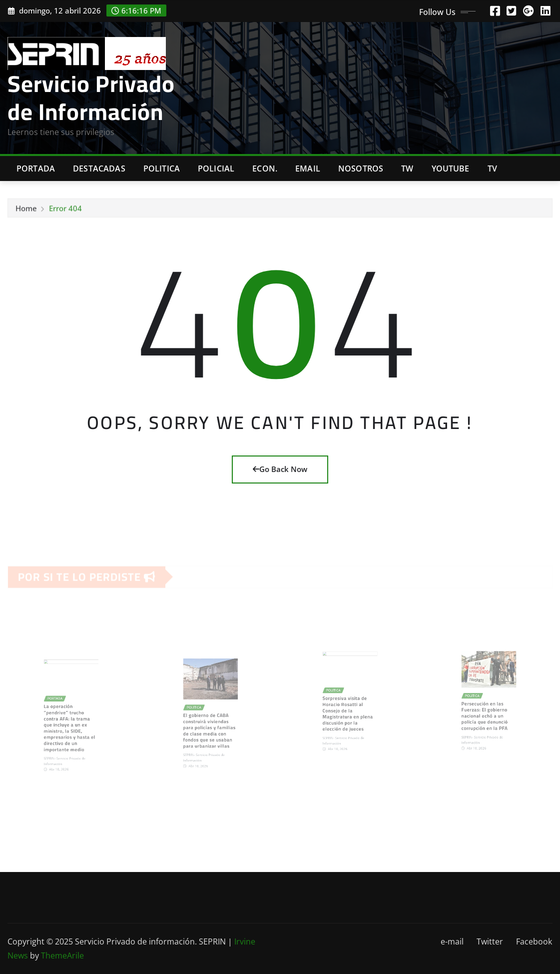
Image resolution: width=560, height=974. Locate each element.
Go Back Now (280, 469)
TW (407, 168)
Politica (162, 168)
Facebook (534, 941)
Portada (36, 168)
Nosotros (361, 168)
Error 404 (65, 211)
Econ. (265, 168)
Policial (216, 168)
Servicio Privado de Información (91, 97)
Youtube (451, 168)
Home (26, 211)
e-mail (452, 941)
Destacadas (99, 168)
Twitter (490, 941)
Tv (492, 168)
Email (308, 168)
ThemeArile (62, 955)
